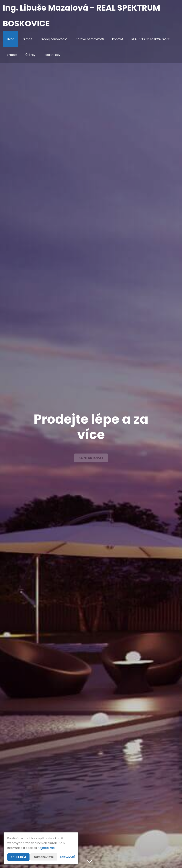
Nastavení (67, 857)
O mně (28, 39)
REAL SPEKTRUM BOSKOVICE (151, 39)
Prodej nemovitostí (54, 39)
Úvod (11, 39)
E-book (12, 55)
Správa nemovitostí (90, 39)
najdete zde (46, 848)
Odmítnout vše (44, 857)
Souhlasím (18, 857)
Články (31, 55)
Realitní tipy (52, 55)
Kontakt (118, 39)
